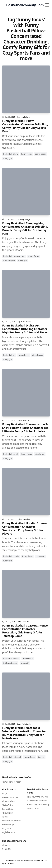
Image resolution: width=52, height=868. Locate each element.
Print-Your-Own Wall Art (37, 797)
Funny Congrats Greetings (38, 805)
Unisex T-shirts (23, 420)
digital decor (38, 355)
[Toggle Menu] (47, 5)
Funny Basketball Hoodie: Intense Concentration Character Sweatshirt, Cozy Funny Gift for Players (25, 528)
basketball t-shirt (11, 454)
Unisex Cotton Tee (10, 797)
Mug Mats (7, 828)
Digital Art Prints (24, 322)
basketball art (9, 355)
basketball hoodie (11, 556)
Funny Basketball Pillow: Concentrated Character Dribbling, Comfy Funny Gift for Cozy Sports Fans (25, 126)
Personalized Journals (11, 821)
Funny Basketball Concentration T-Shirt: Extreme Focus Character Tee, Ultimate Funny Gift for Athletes (26, 428)
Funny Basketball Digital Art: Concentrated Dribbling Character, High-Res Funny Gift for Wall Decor (25, 329)
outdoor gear (9, 261)
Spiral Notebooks (24, 724)
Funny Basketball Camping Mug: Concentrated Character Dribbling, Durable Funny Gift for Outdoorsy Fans (25, 228)
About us (6, 845)
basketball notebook (12, 757)
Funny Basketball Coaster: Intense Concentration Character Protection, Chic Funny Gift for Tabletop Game (25, 631)
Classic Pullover (9, 801)
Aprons (5, 817)
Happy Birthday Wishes (37, 801)
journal (41, 757)
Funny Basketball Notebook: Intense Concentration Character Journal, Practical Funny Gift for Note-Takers (24, 733)
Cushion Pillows (23, 117)
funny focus (26, 154)
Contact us (7, 849)
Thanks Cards (33, 808)
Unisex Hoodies (23, 519)
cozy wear (40, 556)
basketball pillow (11, 154)
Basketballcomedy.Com (18, 777)
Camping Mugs (23, 219)
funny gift (8, 158)
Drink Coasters (23, 622)
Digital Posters (8, 832)
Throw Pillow (8, 813)
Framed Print (8, 809)
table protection (10, 663)
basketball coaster (11, 659)
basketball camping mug (14, 256)
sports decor (40, 154)
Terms (5, 782)
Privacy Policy (15, 782)
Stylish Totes (7, 805)
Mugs (5, 793)
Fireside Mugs (8, 824)
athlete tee (40, 454)
